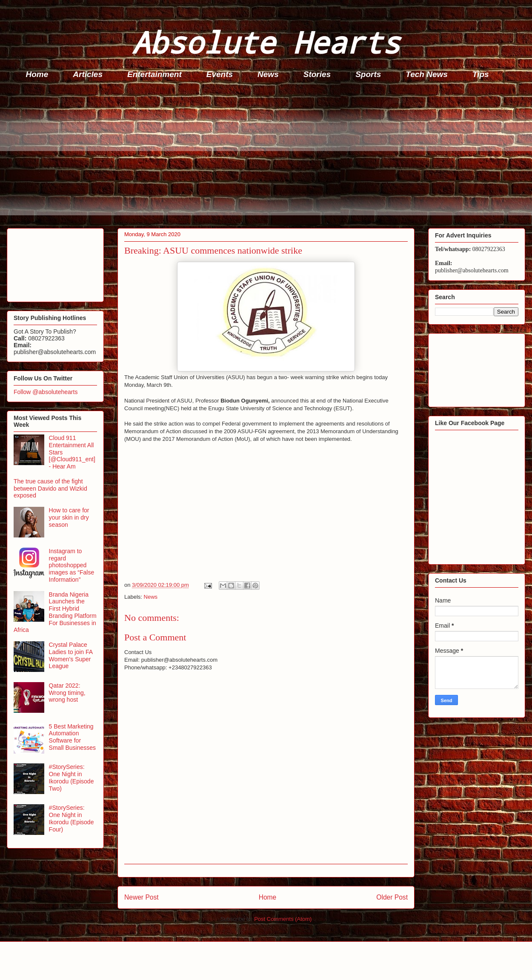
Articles (88, 74)
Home (37, 74)
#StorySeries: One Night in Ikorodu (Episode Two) (72, 777)
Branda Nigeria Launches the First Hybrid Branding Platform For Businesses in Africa (55, 612)
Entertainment (154, 74)
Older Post (392, 897)
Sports (368, 74)
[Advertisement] (269, 156)
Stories (317, 74)
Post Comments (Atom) (283, 919)
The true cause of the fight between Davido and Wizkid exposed (50, 489)
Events (220, 74)
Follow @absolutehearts (46, 392)
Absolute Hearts (266, 42)
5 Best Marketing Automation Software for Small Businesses (73, 737)
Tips (481, 74)
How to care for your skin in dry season (69, 517)
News (268, 74)
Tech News (427, 74)
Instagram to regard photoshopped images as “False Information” (72, 565)
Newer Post (142, 897)
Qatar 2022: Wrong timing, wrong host (67, 693)
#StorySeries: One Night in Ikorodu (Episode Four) (72, 818)
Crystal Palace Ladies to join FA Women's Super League (71, 655)
